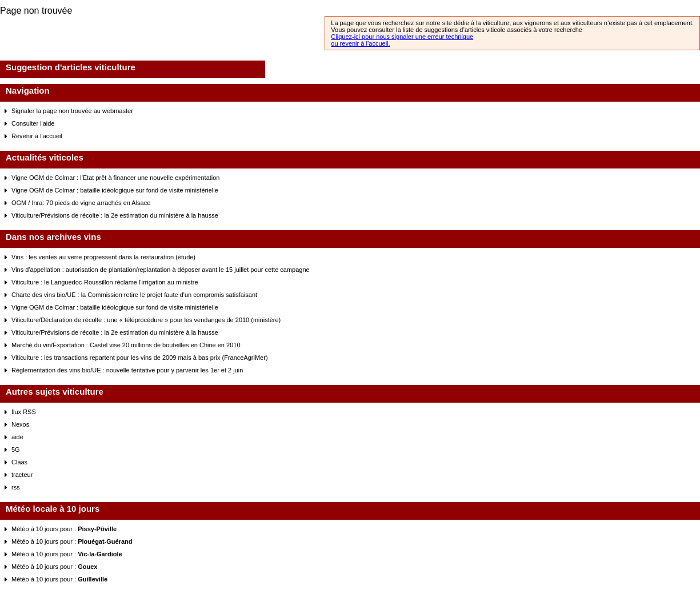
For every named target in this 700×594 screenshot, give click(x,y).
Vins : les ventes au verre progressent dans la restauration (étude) (103, 257)
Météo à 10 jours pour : (64, 529)
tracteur (22, 475)
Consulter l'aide (33, 123)
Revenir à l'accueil (37, 136)
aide (17, 437)
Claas (19, 462)
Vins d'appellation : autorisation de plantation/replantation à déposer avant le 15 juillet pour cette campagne (161, 270)
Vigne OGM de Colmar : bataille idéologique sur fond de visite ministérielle (115, 190)
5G (16, 449)
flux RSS (24, 412)
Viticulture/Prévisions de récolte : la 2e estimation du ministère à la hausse (115, 215)
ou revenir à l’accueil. (360, 43)
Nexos (20, 424)
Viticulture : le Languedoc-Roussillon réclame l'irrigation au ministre (105, 282)
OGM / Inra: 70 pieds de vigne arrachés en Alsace (81, 203)
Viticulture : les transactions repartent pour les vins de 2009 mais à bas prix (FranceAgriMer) (140, 358)
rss (16, 487)
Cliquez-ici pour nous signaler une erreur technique (402, 37)
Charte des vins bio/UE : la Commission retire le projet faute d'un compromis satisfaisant (134, 295)
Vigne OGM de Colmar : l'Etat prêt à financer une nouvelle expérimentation (115, 178)
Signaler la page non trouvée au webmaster (72, 111)
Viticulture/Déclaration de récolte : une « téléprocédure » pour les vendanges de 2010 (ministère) (146, 320)
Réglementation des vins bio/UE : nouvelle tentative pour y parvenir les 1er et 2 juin (127, 370)
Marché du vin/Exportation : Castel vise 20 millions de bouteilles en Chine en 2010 (126, 345)
